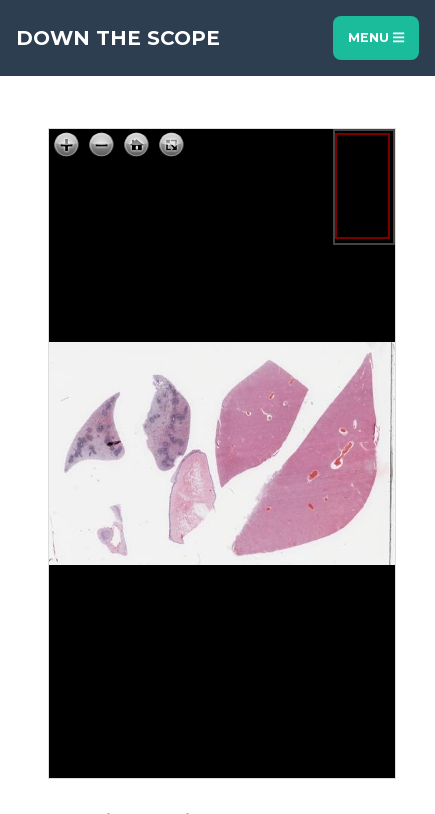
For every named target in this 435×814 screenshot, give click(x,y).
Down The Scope (118, 38)
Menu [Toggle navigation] (376, 37)
